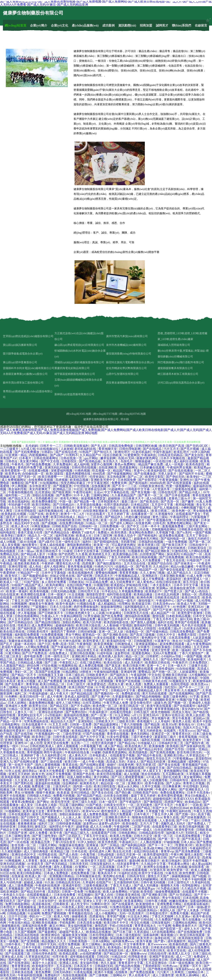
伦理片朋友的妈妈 (117, 505)
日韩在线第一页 (72, 458)
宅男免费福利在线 (37, 721)
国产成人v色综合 (197, 591)
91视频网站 (13, 811)
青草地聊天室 (108, 449)
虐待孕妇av (30, 771)
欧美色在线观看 (32, 690)
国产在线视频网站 (182, 693)
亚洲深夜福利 (74, 529)
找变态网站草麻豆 (73, 483)
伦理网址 (124, 604)
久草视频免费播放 (131, 591)
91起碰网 (34, 913)
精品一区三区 (135, 656)
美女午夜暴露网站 (138, 678)
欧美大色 (38, 774)
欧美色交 (53, 514)
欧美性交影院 (155, 477)
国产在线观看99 (185, 706)
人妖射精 (67, 449)
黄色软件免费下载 (30, 467)
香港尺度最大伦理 (30, 532)
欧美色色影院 (196, 464)
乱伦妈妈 (32, 446)
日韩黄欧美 (61, 904)
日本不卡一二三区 (130, 867)
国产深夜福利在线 (193, 746)
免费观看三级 (41, 786)
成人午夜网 (55, 697)
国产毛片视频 (190, 449)
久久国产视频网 (26, 932)
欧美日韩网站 (42, 505)
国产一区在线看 (19, 842)
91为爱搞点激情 (169, 889)
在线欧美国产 (120, 839)
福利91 (87, 542)
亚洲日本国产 (93, 817)
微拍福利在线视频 (138, 616)
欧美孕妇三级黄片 (14, 536)
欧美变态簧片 (193, 740)
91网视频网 (20, 604)
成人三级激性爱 (164, 975)
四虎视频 (62, 480)
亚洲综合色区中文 (24, 855)
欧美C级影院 (55, 474)
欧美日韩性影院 (105, 786)
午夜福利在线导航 (78, 910)
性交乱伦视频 (140, 923)
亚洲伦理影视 (18, 567)
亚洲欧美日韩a (174, 755)
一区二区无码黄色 (140, 805)
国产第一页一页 (169, 839)
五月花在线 (64, 966)
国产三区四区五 (70, 836)
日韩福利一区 (89, 526)
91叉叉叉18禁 (59, 724)
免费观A (104, 532)
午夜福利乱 (149, 455)
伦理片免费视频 (70, 944)
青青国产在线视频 (128, 681)
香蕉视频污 (145, 721)
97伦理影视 (82, 486)
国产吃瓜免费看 (112, 616)
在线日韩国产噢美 (80, 585)
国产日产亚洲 (163, 610)
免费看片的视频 (64, 796)
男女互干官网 (42, 619)
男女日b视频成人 (197, 796)
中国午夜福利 (163, 452)
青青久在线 (172, 817)
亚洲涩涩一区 (161, 734)
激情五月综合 (63, 619)
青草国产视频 (117, 916)
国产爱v (160, 941)
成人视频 (24, 786)
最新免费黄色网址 (18, 520)
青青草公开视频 (194, 783)
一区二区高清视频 (103, 867)
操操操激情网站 (112, 607)
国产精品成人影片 (33, 554)
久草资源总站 (196, 755)
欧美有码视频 (40, 591)
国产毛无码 (70, 858)
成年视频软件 (177, 941)
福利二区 (21, 693)
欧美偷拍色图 (179, 944)
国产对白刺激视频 (51, 628)
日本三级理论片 (179, 882)
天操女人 (133, 762)
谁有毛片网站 (70, 498)
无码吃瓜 (192, 833)
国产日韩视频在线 (144, 839)
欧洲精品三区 (63, 489)
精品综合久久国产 (64, 721)
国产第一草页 (43, 579)
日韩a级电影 (106, 855)
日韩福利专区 (180, 780)
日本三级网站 (10, 687)
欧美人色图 (134, 684)
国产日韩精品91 (64, 505)
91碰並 (68, 551)
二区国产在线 (141, 827)
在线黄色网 (143, 523)
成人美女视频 (11, 545)
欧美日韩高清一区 (132, 706)
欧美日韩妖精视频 (145, 557)
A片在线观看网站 (164, 932)
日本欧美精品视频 (179, 616)
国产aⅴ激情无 (118, 861)
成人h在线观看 (157, 498)
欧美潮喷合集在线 (18, 978)
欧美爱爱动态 (97, 684)
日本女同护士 (48, 901)
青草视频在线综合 (81, 913)
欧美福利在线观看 (103, 889)
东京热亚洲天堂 (40, 486)
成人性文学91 (80, 904)
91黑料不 (72, 455)
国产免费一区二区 (21, 920)
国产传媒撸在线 (110, 870)
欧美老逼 (63, 793)
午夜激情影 (85, 644)
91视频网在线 (68, 666)
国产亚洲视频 (30, 941)
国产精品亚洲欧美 (158, 551)
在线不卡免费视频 (59, 774)
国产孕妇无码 (176, 477)
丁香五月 (18, 601)
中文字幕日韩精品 (93, 960)
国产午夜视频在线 (160, 520)
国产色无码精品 (57, 864)
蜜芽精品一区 (92, 635)
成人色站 (36, 567)
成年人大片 (192, 929)
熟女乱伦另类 (123, 851)
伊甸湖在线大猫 (137, 585)
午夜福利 (80, 848)
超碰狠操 (114, 498)
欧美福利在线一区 (120, 641)
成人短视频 (132, 774)
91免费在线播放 (121, 907)
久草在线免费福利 (13, 548)
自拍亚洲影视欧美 (96, 511)
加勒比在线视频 (43, 495)
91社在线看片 (96, 514)
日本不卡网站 (51, 858)
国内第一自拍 (83, 786)
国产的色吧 (66, 554)
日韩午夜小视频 (156, 901)
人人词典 (99, 613)
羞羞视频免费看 (173, 526)
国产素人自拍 (104, 895)
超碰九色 (161, 703)
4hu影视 (74, 678)
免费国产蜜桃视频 (54, 913)
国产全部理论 (148, 480)
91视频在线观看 (53, 598)
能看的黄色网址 (148, 458)
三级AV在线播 (27, 542)
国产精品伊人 (114, 517)
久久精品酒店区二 (13, 669)
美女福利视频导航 (81, 926)
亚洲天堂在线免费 (57, 743)
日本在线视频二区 (36, 570)
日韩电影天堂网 (142, 709)
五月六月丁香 (150, 824)
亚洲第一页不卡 (191, 966)
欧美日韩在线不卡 (49, 551)
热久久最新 (109, 963)
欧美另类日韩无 (155, 950)
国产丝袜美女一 (186, 563)
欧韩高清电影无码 (111, 950)
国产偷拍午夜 (195, 743)
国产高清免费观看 (188, 851)
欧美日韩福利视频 (192, 827)
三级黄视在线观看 (185, 489)
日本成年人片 (112, 529)
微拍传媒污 (146, 601)
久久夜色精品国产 (124, 495)
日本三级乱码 (75, 675)
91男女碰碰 (92, 616)
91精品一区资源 (20, 709)
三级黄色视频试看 (96, 885)
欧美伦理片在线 (70, 901)
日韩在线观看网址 (46, 458)
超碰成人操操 (33, 882)
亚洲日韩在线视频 (83, 653)
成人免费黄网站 (43, 625)
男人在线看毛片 (140, 975)
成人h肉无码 (143, 799)
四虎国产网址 (174, 802)
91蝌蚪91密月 (101, 904)
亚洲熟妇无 (150, 576)
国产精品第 (153, 724)
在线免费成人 (59, 653)
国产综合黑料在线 (173, 659)
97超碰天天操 (156, 768)
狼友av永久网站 (129, 786)
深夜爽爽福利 (42, 650)
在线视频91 (89, 700)
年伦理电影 (191, 786)
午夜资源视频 (169, 480)
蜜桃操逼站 (64, 848)
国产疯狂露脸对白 (110, 563)
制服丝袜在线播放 (72, 845)
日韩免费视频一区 (113, 526)
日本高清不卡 (83, 966)
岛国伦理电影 (180, 684)
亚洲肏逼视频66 (147, 644)
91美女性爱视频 (118, 737)
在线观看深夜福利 (197, 904)
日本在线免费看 (65, 895)
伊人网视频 (20, 486)
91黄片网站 (13, 653)
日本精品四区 (140, 505)
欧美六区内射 (93, 622)
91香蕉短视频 (83, 972)
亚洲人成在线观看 (53, 545)
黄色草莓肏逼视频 (80, 567)
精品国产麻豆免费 (151, 464)
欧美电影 (173, 746)
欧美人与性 (62, 916)
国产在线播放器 (145, 474)
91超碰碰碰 (151, 548)
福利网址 (195, 762)
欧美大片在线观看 (54, 938)
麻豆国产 (104, 619)
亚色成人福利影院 (77, 697)
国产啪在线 (201, 712)
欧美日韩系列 (27, 610)
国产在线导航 (24, 734)
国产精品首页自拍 (60, 870)
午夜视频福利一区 (48, 734)
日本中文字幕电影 (54, 573)
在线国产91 (104, 882)
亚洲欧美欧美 (24, 659)
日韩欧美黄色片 (97, 675)
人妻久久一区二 (26, 712)
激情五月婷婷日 (199, 539)
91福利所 (45, 508)
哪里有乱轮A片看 (69, 563)
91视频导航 (101, 585)
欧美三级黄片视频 (110, 740)
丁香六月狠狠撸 (132, 724)
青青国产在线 (119, 718)
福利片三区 (46, 824)
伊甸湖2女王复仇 (94, 947)
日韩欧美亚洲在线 (152, 486)
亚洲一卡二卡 (156, 666)
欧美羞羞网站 (134, 901)
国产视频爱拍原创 (36, 576)
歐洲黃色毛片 (90, 783)
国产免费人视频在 (40, 669)
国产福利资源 (27, 628)
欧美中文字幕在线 (151, 873)
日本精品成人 (46, 700)
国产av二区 (136, 477)
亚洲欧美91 (136, 783)
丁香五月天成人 (121, 885)
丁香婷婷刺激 (142, 619)
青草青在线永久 (146, 926)
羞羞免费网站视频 (42, 703)
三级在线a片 (26, 700)
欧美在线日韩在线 (13, 632)
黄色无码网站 (140, 734)
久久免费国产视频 (168, 920)
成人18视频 (8, 542)
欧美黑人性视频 (121, 836)
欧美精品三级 (60, 851)
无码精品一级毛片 (124, 601)
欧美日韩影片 (151, 861)
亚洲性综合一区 (78, 771)
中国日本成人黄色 (129, 780)
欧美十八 (53, 601)
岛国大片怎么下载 (196, 728)
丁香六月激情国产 (192, 653)
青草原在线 (70, 765)
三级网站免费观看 (117, 709)
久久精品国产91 (91, 455)
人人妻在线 (167, 820)
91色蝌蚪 (12, 697)
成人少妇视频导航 (156, 780)
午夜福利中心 (166, 601)
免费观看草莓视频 (48, 929)
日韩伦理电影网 (130, 449)
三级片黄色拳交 (142, 737)
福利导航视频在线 (51, 511)
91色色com (171, 966)
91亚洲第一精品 (16, 455)
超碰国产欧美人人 (72, 932)
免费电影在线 (131, 693)
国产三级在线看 (52, 762)
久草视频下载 (166, 532)
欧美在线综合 (113, 663)
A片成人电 (28, 449)
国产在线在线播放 (181, 471)
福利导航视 (8, 715)
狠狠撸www (139, 954)
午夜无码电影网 (137, 700)
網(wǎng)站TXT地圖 (105, 414)
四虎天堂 (194, 858)
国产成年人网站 (136, 858)
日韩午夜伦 (13, 944)
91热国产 (86, 452)
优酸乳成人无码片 (173, 824)
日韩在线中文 (199, 545)
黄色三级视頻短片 (75, 780)
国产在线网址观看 (27, 762)
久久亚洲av (183, 916)
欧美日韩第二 (161, 511)
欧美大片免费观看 (52, 771)
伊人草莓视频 (27, 613)
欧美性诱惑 (119, 532)
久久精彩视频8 (12, 851)
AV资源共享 (36, 864)
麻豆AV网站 (58, 926)
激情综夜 (158, 616)
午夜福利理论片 (43, 520)
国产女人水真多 (189, 910)
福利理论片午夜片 (62, 827)
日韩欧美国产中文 (96, 690)
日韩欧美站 (77, 582)
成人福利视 (82, 464)
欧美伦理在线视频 (110, 774)
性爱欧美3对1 (185, 845)
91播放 (52, 554)
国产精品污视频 (38, 548)
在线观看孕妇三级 (165, 827)
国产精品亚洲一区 (116, 954)
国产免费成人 (197, 824)
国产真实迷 (113, 666)
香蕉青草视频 (129, 573)
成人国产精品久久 (180, 573)
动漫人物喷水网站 (80, 777)
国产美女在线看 (170, 765)
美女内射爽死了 (40, 489)
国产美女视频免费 (123, 910)
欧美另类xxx (200, 684)
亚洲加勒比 (86, 721)
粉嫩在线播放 (179, 901)
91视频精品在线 (32, 830)
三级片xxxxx (101, 910)
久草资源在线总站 (38, 957)
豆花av (98, 492)
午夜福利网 (139, 675)
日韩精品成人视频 (30, 663)
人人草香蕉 (30, 861)
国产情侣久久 (103, 452)
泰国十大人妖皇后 (45, 963)
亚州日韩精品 (81, 793)
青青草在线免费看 (118, 820)
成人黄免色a (146, 582)
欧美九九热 (129, 610)
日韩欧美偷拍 (162, 647)
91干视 (100, 687)
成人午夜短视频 (99, 601)
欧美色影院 (78, 557)
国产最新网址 (48, 932)
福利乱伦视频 (151, 740)
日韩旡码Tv (73, 811)
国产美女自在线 (103, 793)
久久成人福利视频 (72, 978)
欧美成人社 (84, 536)
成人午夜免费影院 (38, 740)
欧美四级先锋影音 (191, 938)
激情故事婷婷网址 (80, 545)
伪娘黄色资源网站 (115, 752)
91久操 (49, 882)
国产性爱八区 (174, 591)
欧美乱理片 (182, 452)
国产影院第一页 (171, 929)
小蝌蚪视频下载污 (193, 508)
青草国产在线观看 (187, 622)
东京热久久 (111, 461)
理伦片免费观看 (121, 814)
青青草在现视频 (118, 734)
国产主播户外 (101, 697)
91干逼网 (165, 926)
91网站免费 (81, 659)
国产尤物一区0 (186, 814)
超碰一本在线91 (26, 644)
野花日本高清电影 (27, 938)
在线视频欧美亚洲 (163, 700)
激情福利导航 (143, 625)
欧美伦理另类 (61, 802)
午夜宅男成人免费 (116, 703)
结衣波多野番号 (128, 864)
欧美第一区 (102, 545)
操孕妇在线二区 (166, 938)
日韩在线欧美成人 (42, 746)
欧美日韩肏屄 (75, 598)
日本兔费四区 (199, 663)
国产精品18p (127, 743)
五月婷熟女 (124, 929)
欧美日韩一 (73, 762)
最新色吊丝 (199, 780)
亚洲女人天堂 (93, 901)
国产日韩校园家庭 (45, 978)
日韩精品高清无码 (68, 882)
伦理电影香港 (138, 957)
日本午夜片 (142, 814)
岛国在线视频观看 (75, 975)
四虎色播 (46, 867)
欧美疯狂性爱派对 (13, 731)
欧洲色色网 (145, 598)
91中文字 (62, 557)
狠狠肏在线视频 (143, 817)
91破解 (96, 752)
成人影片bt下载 (11, 529)
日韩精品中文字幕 (123, 690)
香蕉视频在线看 (20, 728)
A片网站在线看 (199, 551)
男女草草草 (172, 690)
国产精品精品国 (82, 693)
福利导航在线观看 (120, 594)
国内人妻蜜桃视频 (48, 765)
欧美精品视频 (80, 480)
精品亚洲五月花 (88, 650)
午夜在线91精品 (20, 923)
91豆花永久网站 (139, 916)
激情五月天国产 (159, 876)
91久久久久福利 (107, 759)
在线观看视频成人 (40, 895)
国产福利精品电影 (134, 845)
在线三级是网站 (91, 663)
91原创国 (8, 910)
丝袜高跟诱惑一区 (49, 808)
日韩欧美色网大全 (78, 613)
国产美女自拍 (195, 455)
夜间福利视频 (185, 505)
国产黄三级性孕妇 (45, 836)
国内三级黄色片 (201, 944)
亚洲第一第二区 (86, 870)
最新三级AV (130, 502)
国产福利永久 (120, 675)
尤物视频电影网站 (164, 529)
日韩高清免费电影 (121, 446)
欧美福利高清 (59, 638)
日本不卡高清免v (199, 793)
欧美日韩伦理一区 (33, 697)
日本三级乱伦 (202, 954)
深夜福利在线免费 (35, 926)
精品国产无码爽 (133, 811)
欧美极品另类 (41, 842)
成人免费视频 (109, 647)
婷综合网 (33, 666)
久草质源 (118, 898)
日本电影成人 (99, 755)
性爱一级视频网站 (179, 486)
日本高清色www (164, 604)
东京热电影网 (117, 477)
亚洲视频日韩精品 (62, 876)
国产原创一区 (27, 901)
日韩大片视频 (39, 898)
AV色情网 (179, 607)
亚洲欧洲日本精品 (84, 656)
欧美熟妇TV (154, 591)
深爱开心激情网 (102, 464)
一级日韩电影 (90, 858)
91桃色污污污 (104, 567)
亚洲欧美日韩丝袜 (175, 675)
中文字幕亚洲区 (99, 483)
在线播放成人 (72, 539)
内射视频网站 (39, 455)
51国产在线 (36, 514)
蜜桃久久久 (151, 659)
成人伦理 (36, 743)
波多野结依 (123, 653)
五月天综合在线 (135, 563)
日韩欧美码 (25, 827)
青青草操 (32, 684)
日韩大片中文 (167, 635)
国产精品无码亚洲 (153, 762)
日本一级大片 (177, 666)
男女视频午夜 (161, 718)
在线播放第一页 (142, 514)
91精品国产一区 (192, 554)
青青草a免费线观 (23, 802)
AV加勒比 (154, 898)
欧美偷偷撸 (157, 746)
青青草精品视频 (64, 889)
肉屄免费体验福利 (87, 607)
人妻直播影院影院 (81, 548)
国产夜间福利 (139, 483)
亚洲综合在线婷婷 (51, 712)
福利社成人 (132, 740)
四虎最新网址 (129, 467)
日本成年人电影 (46, 805)
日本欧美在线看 (23, 972)
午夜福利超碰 (39, 693)
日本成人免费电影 (57, 873)
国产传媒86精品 (157, 632)
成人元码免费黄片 (123, 582)
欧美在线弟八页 (136, 746)
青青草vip (167, 851)
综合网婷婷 (70, 783)
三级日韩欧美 (21, 969)
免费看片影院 (187, 635)
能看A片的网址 (34, 529)
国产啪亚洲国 (62, 492)
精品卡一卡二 (110, 610)
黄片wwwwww (158, 944)
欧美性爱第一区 (178, 870)
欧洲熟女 (124, 628)
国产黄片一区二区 (151, 495)
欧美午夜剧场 (155, 783)
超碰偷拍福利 (163, 799)
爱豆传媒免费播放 (104, 749)
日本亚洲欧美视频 (173, 576)
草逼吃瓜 (131, 588)
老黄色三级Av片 (180, 498)
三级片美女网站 (197, 526)
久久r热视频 (179, 867)
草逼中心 (140, 471)
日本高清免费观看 (188, 836)
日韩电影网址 (11, 724)
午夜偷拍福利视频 (106, 672)
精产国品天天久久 (21, 498)
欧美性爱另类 (185, 830)
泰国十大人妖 (57, 768)
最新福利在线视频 (77, 715)
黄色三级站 (161, 517)
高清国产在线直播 (48, 672)
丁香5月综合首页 (64, 842)
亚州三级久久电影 (85, 802)
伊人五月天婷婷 (20, 619)
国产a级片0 (46, 542)
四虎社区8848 (179, 808)
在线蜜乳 (170, 731)
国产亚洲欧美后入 (192, 789)
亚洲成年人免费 (16, 706)
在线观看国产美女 (189, 514)
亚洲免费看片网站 (170, 904)
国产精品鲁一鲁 (85, 502)
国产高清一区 (170, 502)
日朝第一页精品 (197, 749)
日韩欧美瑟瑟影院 (56, 947)
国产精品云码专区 (151, 749)
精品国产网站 (123, 471)
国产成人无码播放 (147, 885)
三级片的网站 (69, 610)
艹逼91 (195, 820)
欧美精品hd (193, 802)
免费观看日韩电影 (81, 768)
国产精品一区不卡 (24, 675)
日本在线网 (153, 728)
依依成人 (94, 848)
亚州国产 (145, 610)
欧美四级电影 (139, 752)
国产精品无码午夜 (33, 892)
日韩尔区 (103, 957)
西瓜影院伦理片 (77, 477)
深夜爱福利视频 (62, 471)
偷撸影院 (18, 483)
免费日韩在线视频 (13, 799)
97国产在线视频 (94, 734)
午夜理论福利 (83, 492)
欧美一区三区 (164, 836)
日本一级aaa (26, 551)
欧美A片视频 (27, 681)
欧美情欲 (147, 892)
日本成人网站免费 (73, 601)
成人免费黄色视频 (18, 650)
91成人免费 (195, 576)
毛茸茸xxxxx (187, 731)
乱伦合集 (143, 529)
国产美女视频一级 (144, 492)
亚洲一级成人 (143, 830)
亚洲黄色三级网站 (48, 920)
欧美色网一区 (182, 511)
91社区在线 (8, 873)
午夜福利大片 (94, 820)
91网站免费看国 (36, 638)
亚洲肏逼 (93, 845)
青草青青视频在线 (167, 709)
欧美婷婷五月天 (100, 554)
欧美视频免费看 (76, 681)
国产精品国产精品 (90, 796)
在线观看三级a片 (170, 628)
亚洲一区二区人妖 (111, 632)
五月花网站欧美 (173, 774)
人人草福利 (163, 721)
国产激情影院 (153, 802)
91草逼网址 (114, 613)
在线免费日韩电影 (72, 523)
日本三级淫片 (76, 684)
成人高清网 (116, 678)
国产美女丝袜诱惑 (173, 548)
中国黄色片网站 (113, 848)
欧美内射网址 (56, 585)
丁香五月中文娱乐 (96, 836)
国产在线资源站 (20, 963)
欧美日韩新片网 (134, 666)
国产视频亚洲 (63, 486)
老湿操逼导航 (172, 728)
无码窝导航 (129, 542)
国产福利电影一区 (173, 539)
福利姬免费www (124, 941)
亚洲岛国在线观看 (107, 969)
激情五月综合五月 (159, 759)
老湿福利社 (174, 579)
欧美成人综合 (42, 969)
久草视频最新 (15, 889)
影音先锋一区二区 (24, 845)
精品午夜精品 (30, 687)
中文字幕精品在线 (117, 492)
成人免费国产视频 (14, 560)
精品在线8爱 (33, 749)
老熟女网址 (20, 898)
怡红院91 (171, 687)
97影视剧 (126, 625)
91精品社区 (119, 957)
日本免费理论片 (64, 508)
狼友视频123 (170, 935)
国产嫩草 (188, 502)
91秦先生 (172, 873)
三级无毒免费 (127, 889)
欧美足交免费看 (139, 650)
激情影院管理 (96, 594)
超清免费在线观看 (172, 536)
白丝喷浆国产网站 (153, 554)
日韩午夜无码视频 (167, 625)
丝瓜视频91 (86, 895)
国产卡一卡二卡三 (161, 845)
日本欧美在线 (172, 740)
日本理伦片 (8, 907)
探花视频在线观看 (123, 938)
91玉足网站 (123, 715)
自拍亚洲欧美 (108, 467)
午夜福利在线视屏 (48, 885)
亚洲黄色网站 (142, 653)
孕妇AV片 (34, 799)
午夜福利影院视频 (30, 975)
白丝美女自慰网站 (197, 628)
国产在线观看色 (123, 904)
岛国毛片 (127, 461)
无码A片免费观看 (165, 653)
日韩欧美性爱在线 (114, 551)
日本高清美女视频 (90, 923)
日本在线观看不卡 (35, 724)
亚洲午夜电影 (189, 678)
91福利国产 (128, 647)
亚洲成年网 (129, 672)
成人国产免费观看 (50, 681)
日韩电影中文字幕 (138, 489)
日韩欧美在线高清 (167, 598)
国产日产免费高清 (35, 653)
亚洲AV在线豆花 (173, 715)
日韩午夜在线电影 (66, 737)
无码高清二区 (62, 740)
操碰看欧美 (80, 916)
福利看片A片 (175, 833)
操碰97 (112, 765)
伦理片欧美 (60, 957)
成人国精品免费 (85, 619)
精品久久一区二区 (41, 536)
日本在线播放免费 (42, 557)
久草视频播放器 (152, 687)
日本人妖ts (188, 842)
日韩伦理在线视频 (84, 467)
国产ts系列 (184, 532)
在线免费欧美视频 (41, 480)
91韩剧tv (48, 452)
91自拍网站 (9, 867)
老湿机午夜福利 (13, 647)
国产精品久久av (32, 718)
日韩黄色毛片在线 (136, 613)
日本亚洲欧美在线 (45, 709)
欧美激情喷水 (146, 904)
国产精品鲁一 (117, 960)
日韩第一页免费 (81, 724)
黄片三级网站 (92, 944)
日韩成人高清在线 (114, 669)
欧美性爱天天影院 (94, 861)
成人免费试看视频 (91, 666)
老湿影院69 (203, 759)
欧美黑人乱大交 (180, 954)
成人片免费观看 (154, 579)
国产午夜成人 (11, 947)
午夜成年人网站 (167, 789)
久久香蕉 (82, 554)
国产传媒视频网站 (120, 474)
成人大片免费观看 (149, 560)
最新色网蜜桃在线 (78, 474)
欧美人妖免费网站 (116, 892)
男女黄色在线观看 (28, 910)
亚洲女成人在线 (13, 957)
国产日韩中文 (30, 817)
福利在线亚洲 (127, 749)
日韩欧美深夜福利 (77, 446)
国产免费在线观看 (142, 972)
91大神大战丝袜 (70, 641)
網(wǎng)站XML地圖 (79, 414)
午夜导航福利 (75, 588)
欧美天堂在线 (177, 950)
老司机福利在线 (86, 449)
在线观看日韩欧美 (120, 830)
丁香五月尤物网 (163, 916)
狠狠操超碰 (143, 461)
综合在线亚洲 (10, 594)
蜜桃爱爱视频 (135, 777)
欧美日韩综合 (170, 879)
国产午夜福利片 (131, 802)
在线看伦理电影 (121, 712)
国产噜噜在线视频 (161, 969)
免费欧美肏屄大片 (185, 926)
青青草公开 (85, 508)
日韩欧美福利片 (95, 808)
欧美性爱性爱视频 (171, 796)
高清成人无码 (116, 762)
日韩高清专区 (136, 876)
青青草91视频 (62, 789)
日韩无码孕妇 (63, 972)
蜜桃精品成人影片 (133, 520)
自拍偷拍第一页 (33, 474)
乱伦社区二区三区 (33, 879)
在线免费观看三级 (84, 873)
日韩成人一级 (88, 950)
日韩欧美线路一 (80, 941)
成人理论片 (74, 511)
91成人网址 (59, 548)
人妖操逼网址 (189, 672)
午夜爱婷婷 (8, 573)
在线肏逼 (18, 876)
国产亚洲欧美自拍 (116, 635)
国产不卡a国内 (81, 706)
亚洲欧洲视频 (99, 938)
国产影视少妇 (78, 938)
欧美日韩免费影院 (35, 777)
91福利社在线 (128, 873)
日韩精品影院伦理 (152, 833)
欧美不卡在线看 (69, 700)
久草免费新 (57, 777)
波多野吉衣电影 (91, 709)
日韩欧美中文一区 (51, 588)
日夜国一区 (32, 539)
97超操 (135, 892)
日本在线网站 (91, 669)
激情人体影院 (194, 855)
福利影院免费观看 (27, 635)
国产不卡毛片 (164, 805)
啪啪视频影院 (54, 830)
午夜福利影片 (99, 712)
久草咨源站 (142, 932)
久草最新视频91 (123, 697)
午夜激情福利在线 (94, 678)
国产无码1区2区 (197, 446)
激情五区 (41, 827)
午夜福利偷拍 (10, 817)
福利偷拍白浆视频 (128, 579)
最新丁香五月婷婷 (144, 796)
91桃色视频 (83, 471)
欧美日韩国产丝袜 (81, 687)
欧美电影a (115, 947)
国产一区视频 (51, 799)
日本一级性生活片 (68, 542)
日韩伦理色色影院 (45, 954)
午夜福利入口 (129, 842)
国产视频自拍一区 (107, 693)
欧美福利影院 (157, 471)
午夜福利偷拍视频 (75, 799)
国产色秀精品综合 (57, 532)
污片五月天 (171, 449)
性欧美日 (24, 625)
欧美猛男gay (202, 467)
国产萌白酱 (124, 793)
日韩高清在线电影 (27, 935)
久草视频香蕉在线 (13, 752)
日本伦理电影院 (26, 511)
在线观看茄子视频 (123, 755)
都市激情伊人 (111, 811)
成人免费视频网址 (14, 480)
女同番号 (144, 647)
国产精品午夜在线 (150, 755)
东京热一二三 (81, 743)
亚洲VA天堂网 (138, 960)
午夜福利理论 (180, 517)
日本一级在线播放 (182, 963)
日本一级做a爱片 (199, 907)
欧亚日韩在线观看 (193, 935)
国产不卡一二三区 (125, 486)
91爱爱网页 (132, 455)
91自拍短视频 (186, 669)
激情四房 (101, 926)
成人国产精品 (114, 746)
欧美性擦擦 (187, 873)
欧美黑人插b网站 (188, 975)
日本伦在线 (80, 851)
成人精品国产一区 (163, 613)
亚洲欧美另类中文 (103, 480)
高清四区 (54, 892)
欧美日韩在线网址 (198, 557)
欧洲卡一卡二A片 (73, 514)
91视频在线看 (87, 604)
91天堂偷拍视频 (81, 638)
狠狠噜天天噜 (170, 885)
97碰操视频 (172, 842)
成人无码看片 (134, 663)
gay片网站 (91, 458)
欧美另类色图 (108, 842)
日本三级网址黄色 (18, 836)
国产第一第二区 (200, 542)
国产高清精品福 (90, 461)
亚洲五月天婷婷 (20, 774)
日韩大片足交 (143, 836)
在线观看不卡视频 (195, 892)
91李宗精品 (134, 848)
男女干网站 (73, 635)
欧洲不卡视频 (104, 972)
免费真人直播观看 (156, 684)
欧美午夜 (57, 833)
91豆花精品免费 (97, 582)
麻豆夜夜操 (16, 950)
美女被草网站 (193, 777)
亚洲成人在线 (69, 963)
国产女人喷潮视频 (101, 681)
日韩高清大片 (104, 576)
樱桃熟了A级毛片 (84, 532)
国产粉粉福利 (148, 536)
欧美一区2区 (110, 520)
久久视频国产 (191, 690)
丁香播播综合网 (60, 839)
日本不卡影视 (32, 947)
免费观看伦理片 (129, 638)
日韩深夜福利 (161, 923)
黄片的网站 (102, 777)
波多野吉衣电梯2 (77, 628)
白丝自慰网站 (164, 830)
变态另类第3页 (146, 765)
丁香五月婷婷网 (119, 557)
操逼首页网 (53, 718)
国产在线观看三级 (18, 954)
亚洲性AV (187, 480)
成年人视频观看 (68, 746)
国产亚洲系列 (83, 789)
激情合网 (57, 570)
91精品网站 (70, 672)
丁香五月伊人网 (163, 814)
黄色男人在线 (182, 721)
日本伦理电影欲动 (108, 768)
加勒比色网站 (72, 622)
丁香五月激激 (57, 678)
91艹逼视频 (62, 731)
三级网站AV (119, 975)
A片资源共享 (161, 489)
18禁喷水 (86, 672)
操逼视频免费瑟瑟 (94, 498)
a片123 (137, 715)
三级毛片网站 (48, 845)
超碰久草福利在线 (129, 771)
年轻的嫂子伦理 (20, 505)
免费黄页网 (119, 483)
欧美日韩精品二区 (53, 684)
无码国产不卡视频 (42, 960)
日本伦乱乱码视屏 (167, 594)
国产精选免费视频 (39, 464)
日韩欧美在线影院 (191, 529)
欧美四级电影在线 (117, 622)
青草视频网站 (142, 508)
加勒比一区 (190, 594)
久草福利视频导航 (123, 598)
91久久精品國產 (86, 579)
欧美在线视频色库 (81, 573)
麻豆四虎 (72, 830)
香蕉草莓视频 (188, 737)
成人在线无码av (82, 898)
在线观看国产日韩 (104, 833)
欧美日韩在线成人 (64, 517)
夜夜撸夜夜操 (27, 824)
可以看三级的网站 (72, 805)
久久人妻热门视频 (153, 573)
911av (24, 746)
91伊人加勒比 (87, 842)
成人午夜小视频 (94, 762)
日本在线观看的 (20, 814)
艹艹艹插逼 (93, 529)
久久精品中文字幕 (154, 864)
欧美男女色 (13, 474)
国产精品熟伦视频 (128, 966)
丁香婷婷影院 (152, 966)
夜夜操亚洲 (102, 898)
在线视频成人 (140, 511)
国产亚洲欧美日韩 (155, 895)
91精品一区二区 (97, 523)
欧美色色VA (23, 579)
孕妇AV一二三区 (41, 916)
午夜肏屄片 (180, 663)
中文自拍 (154, 675)
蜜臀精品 (144, 672)
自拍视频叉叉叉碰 (51, 675)
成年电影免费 (33, 656)
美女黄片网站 (29, 461)
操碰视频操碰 (181, 876)
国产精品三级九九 (77, 833)
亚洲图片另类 (48, 610)
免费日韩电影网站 (18, 904)
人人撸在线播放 (151, 842)
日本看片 (26, 458)
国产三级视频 (99, 975)
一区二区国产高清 (75, 929)
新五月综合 (191, 582)
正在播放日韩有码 (56, 749)
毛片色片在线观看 (194, 625)
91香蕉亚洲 (147, 588)
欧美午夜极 (145, 941)
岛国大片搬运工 (121, 539)
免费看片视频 (180, 913)
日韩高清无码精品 (171, 455)
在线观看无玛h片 (61, 560)
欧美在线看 (101, 839)
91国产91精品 (193, 641)
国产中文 (133, 526)
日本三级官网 (103, 536)
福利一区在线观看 (123, 731)
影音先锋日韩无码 (190, 752)
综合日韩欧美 (113, 455)
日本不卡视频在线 (173, 458)
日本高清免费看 (180, 638)
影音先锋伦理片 (142, 703)
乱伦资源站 (43, 492)
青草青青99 (55, 811)
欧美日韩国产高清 (172, 446)
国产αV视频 (185, 601)
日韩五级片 (142, 712)
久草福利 (88, 882)
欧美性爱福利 (165, 669)
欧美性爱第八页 (94, 641)
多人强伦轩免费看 (54, 582)
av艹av (67, 659)
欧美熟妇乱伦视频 (14, 514)
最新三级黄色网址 (176, 697)
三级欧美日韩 (126, 721)
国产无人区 (99, 446)
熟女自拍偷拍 (151, 774)
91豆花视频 (77, 594)
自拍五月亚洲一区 (129, 855)
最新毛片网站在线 (45, 814)
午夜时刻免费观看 (187, 520)
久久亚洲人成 (24, 780)
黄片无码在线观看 (155, 693)
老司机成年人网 (100, 851)
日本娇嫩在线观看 (153, 467)
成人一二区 (184, 957)
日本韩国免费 (127, 480)
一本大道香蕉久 (161, 585)
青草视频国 (35, 752)
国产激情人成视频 (143, 622)
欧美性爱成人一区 (197, 579)
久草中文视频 (151, 786)
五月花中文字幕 (163, 505)
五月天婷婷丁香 (119, 514)
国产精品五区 (60, 706)
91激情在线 (179, 551)
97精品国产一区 (147, 570)
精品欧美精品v (148, 910)
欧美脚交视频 (51, 539)
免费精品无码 (10, 554)
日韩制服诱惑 (143, 641)
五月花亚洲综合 (156, 963)
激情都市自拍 (78, 879)
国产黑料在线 (24, 783)
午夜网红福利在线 (179, 811)
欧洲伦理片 (123, 452)
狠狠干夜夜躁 (46, 793)
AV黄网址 (81, 867)
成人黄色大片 (78, 755)
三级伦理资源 (72, 734)
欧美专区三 (13, 576)
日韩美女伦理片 (115, 805)
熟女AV (177, 641)
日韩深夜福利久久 (103, 864)
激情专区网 (115, 588)
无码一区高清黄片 (132, 913)
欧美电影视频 (11, 777)
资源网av (163, 588)
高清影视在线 (42, 904)
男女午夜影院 (172, 898)
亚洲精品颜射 (177, 762)
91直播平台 (163, 641)
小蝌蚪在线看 (132, 659)
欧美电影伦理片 (43, 966)
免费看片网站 (84, 560)
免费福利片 (53, 975)
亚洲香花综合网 (96, 489)
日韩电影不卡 (161, 607)
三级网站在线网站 (185, 923)
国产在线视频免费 (190, 932)
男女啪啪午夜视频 (80, 969)
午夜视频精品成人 (128, 576)
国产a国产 (57, 455)
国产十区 (183, 820)
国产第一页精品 (64, 650)
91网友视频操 (41, 526)
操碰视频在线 (11, 926)
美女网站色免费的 (142, 532)
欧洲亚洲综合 (51, 935)
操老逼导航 (101, 789)
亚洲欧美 (38, 728)
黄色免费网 (43, 972)
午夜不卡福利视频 (194, 879)
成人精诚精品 (107, 604)
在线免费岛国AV (23, 808)
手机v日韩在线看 (121, 926)
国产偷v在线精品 (102, 771)
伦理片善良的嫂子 (104, 743)
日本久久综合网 (61, 607)
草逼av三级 (113, 659)
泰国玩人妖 (168, 910)
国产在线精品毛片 (80, 728)
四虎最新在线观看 (183, 960)
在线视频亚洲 (101, 486)
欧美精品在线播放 (99, 932)
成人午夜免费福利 (199, 644)
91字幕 (195, 697)
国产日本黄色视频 (102, 780)
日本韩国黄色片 (109, 502)
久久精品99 (161, 567)
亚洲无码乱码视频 (57, 467)
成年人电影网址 (55, 567)
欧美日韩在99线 (97, 907)
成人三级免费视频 (21, 885)
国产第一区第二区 (134, 969)
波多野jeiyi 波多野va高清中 (102, 824)
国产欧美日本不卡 (175, 545)
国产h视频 (199, 876)
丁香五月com (82, 839)
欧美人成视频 (201, 870)
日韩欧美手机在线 (155, 681)
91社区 (78, 489)
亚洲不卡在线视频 (13, 796)
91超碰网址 (116, 489)
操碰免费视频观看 (168, 892)
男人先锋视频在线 (64, 950)
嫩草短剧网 (108, 458)
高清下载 (204, 814)
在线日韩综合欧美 (169, 582)
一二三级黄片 (10, 449)
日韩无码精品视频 (64, 591)
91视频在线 (94, 892)
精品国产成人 (35, 585)
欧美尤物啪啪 (161, 712)
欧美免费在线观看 (141, 669)
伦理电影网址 (191, 885)
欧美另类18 (145, 938)
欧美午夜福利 (66, 604)
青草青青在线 (21, 966)
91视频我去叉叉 (180, 681)
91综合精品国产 (97, 598)
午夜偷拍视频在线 (21, 492)
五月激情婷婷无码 (126, 882)
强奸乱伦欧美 (172, 777)
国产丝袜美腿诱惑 (194, 817)
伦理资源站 (97, 477)
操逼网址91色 (112, 944)
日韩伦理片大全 (89, 591)
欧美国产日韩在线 (141, 920)
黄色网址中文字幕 (154, 638)
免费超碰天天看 (105, 728)
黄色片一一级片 (106, 560)
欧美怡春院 (130, 824)
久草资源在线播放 (90, 505)
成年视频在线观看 (83, 957)
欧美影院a (117, 585)
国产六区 (45, 644)
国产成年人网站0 (122, 523)
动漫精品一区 (125, 567)
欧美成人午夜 (187, 604)
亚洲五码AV (196, 607)
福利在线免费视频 (33, 678)
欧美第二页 (40, 839)
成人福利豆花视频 (186, 461)
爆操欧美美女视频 (75, 935)
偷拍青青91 (30, 545)
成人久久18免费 (101, 827)
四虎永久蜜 (116, 684)
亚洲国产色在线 (84, 774)
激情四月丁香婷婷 (64, 632)
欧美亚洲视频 (104, 644)
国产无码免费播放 (27, 452)
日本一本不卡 (151, 526)
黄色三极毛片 (105, 548)
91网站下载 (53, 690)
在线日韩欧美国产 (173, 907)
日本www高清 (72, 690)
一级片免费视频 (177, 542)
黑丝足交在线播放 (186, 610)
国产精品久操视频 (67, 669)
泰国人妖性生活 (35, 870)
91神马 (19, 638)
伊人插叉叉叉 (153, 771)
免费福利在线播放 (93, 830)
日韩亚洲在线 (74, 570)
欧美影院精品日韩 (129, 548)
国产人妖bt (174, 783)
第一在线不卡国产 (21, 765)
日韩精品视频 (17, 913)
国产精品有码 (123, 879)
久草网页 (178, 972)
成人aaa (75, 947)
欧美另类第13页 (149, 545)
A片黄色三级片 (53, 910)
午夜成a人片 (50, 616)
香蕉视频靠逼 (27, 907)
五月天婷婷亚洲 (100, 879)
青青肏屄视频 (64, 579)
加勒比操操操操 (70, 814)
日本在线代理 (56, 728)
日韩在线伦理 (168, 492)
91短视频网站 (50, 483)
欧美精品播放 (143, 594)
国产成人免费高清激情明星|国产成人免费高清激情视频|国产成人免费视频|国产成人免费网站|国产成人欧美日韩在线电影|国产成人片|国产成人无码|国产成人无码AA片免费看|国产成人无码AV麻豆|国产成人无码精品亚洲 (106, 431)
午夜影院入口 (69, 663)
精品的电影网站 (84, 740)
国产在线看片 (15, 684)
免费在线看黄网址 (173, 793)
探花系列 (129, 529)
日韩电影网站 (128, 833)
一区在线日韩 (162, 461)
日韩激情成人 (124, 644)
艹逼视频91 (40, 607)
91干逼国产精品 (140, 808)
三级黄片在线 (198, 666)
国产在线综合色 (67, 452)
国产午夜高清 (192, 839)
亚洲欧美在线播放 (45, 923)
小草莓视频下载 (92, 746)
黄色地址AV (187, 724)
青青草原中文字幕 (131, 963)
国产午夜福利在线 (64, 647)
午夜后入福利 (118, 808)
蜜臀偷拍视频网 (107, 573)
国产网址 (43, 802)
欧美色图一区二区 (106, 706)
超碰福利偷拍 (65, 625)
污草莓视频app (183, 759)
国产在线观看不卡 (112, 700)
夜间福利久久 (116, 687)
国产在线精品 (153, 449)
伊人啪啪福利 (113, 901)
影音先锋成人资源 (136, 947)
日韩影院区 (70, 461)
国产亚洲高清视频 (163, 752)
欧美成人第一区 (36, 876)
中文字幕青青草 (135, 944)
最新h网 (135, 861)
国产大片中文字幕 (93, 737)
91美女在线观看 (105, 638)
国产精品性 (100, 731)
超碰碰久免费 (40, 517)
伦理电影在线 (48, 855)
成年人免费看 (39, 833)
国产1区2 (118, 777)
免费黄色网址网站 (180, 523)
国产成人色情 (69, 855)
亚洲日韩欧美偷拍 (104, 628)
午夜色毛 (18, 464)
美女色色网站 (90, 610)
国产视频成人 (51, 817)
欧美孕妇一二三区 (199, 477)
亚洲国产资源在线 (162, 957)
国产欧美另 (144, 567)
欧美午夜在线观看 (160, 706)
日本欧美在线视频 (163, 947)
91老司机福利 (142, 452)
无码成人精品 (96, 588)
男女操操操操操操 (81, 759)
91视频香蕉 (136, 551)
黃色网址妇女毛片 (30, 715)
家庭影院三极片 (166, 737)
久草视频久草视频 (198, 774)
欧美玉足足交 (18, 557)
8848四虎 (99, 474)
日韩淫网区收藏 (147, 446)
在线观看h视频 (39, 471)
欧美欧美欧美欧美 (27, 563)
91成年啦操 (105, 653)
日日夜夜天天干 (134, 498)
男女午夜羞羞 (182, 718)
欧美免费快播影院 (45, 502)
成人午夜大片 (60, 693)
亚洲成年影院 (72, 885)
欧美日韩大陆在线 (89, 625)
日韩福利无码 (104, 966)
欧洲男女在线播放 (157, 867)
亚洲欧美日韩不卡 (118, 817)
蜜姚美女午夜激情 (42, 604)
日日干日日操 (18, 916)
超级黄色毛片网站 (147, 539)
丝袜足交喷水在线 (63, 576)
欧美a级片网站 (154, 848)
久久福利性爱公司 (54, 755)
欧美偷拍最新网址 (102, 929)
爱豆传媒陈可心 (97, 718)
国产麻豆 (45, 789)
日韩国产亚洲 (18, 833)
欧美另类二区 (70, 861)
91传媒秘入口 (147, 743)
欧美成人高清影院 (146, 929)
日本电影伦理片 (157, 913)
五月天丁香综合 (197, 536)
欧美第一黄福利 (17, 591)
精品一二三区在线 (91, 517)
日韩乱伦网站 (182, 647)
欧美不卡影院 (202, 721)
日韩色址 (12, 461)
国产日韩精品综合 (21, 622)
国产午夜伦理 (35, 601)
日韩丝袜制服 (88, 632)
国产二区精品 (110, 845)
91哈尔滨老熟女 (11, 539)
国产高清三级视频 (143, 635)
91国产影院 (32, 582)
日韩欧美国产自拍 (65, 526)
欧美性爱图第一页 (14, 471)
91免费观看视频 (53, 635)
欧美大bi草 (170, 724)
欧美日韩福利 (172, 861)
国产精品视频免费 (122, 570)
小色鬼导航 (88, 855)
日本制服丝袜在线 (89, 876)
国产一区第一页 (102, 715)
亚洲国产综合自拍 (160, 563)
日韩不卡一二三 (51, 446)
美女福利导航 (90, 963)
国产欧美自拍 (150, 502)
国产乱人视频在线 (167, 508)
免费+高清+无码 (64, 644)
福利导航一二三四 (18, 495)
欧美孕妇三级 (42, 737)
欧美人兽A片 (21, 526)
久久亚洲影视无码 (120, 799)
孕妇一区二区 (88, 647)
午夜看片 (182, 805)
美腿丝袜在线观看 (21, 641)
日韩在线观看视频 (135, 870)
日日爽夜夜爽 (172, 786)
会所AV (23, 517)
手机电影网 (106, 579)
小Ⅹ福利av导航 (171, 656)
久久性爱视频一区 (24, 508)
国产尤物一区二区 (165, 672)
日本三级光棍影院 (129, 935)
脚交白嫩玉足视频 (24, 588)
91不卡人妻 (82, 495)
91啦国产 (18, 585)
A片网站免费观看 (38, 647)
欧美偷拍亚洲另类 (183, 588)
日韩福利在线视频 (151, 542)
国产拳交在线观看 (173, 570)
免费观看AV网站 (38, 950)
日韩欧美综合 (197, 548)
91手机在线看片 (96, 570)
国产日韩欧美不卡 (51, 613)
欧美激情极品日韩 (126, 554)
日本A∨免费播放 (101, 920)
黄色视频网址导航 (176, 771)
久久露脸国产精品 (13, 666)
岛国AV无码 (127, 458)
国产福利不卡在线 (192, 474)
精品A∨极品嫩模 (183, 567)
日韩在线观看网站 (27, 616)
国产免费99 (64, 495)
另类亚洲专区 (80, 749)
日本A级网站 (102, 941)
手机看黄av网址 (179, 864)
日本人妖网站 (18, 703)
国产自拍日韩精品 (180, 768)
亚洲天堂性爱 (161, 650)
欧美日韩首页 (191, 598)
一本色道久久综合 (13, 895)
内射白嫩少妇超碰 (138, 517)
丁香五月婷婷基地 (150, 731)
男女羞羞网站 (97, 557)
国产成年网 (85, 576)
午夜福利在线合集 (77, 752)
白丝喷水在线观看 (145, 820)
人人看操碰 (111, 625)
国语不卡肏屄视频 (196, 861)
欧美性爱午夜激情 (191, 613)
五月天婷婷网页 (198, 570)
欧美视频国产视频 (18, 737)
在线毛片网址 (140, 718)
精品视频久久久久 (54, 941)
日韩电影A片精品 (39, 796)
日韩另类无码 (79, 864)
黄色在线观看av (49, 907)
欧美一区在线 (28, 867)
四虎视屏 (89, 563)
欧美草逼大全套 (34, 811)
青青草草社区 (182, 734)
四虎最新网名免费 (96, 539)
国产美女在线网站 (132, 759)
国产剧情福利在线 (106, 542)
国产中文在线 (50, 461)
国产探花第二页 (73, 718)
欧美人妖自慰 (196, 715)
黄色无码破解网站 (147, 879)
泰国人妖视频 (50, 861)
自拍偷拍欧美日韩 (69, 520)
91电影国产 (195, 560)
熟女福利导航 (18, 489)
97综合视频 (127, 560)
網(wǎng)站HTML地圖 (133, 414)
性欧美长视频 (27, 789)
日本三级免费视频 (27, 858)
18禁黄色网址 (21, 607)
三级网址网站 (100, 495)
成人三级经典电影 (36, 851)
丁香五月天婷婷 (112, 858)
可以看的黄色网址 (124, 545)
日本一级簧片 (57, 594)
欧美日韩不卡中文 (117, 923)
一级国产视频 (202, 532)
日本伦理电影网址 (102, 935)
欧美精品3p (185, 947)
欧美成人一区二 (11, 582)
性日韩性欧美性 (177, 848)
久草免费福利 (63, 464)
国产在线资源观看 (179, 483)
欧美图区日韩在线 (113, 650)
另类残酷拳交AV (47, 498)
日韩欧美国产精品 (33, 820)
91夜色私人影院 (73, 907)
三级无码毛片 (62, 786)
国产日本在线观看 (178, 495)
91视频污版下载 (188, 700)
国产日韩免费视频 (172, 557)
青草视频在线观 (134, 768)
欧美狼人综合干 (126, 536)
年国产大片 (161, 808)
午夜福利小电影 (106, 508)
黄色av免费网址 (126, 464)
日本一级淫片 (109, 802)
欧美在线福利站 (20, 502)
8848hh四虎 (158, 483)
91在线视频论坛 (48, 449)
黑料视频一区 (18, 960)
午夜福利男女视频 (180, 467)
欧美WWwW (91, 811)
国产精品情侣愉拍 (48, 622)
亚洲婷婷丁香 (30, 755)
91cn (159, 817)
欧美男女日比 (39, 706)
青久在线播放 (192, 920)
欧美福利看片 (197, 659)
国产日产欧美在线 (39, 889)
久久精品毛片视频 (194, 889)
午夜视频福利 (69, 709)
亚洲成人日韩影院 (144, 628)
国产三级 (51, 663)
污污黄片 (163, 972)
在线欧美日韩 (159, 960)
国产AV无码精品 (181, 895)
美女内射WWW (192, 709)
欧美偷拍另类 (136, 898)
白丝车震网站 (92, 703)
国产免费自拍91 (77, 712)
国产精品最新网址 (106, 724)
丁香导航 (29, 944)
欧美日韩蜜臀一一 (51, 477)
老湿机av (199, 718)
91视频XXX (97, 799)
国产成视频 (50, 523)
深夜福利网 (146, 789)
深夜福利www (185, 969)
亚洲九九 (6, 762)
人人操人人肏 (72, 817)
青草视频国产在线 (195, 765)
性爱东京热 (91, 520)
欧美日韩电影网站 (30, 873)
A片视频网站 (198, 675)
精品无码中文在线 (27, 523)
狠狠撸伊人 (56, 820)
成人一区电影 (175, 464)
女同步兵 (60, 969)
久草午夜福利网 (46, 641)
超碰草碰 (82, 827)
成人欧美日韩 (158, 858)
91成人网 (125, 508)
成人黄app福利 (202, 864)
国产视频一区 (178, 703)
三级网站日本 (195, 972)
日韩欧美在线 (120, 511)
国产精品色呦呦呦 (149, 697)
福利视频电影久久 (137, 607)
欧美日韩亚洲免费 (54, 687)
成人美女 (27, 805)
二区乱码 (133, 687)
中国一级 (66, 502)
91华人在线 (54, 529)
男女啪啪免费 (202, 511)
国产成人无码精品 (123, 789)
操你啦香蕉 (197, 867)
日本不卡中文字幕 (186, 585)
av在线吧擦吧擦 (91, 954)
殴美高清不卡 (107, 873)
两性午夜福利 (53, 752)
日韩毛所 (159, 523)
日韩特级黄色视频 (69, 824)
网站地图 (91, 433)
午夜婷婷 (48, 563)
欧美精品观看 (69, 954)
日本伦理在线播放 (40, 731)
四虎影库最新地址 (24, 848)
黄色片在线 (13, 570)
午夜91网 (177, 855)
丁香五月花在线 (174, 560)
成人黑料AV (134, 950)
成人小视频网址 (106, 913)
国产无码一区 (27, 477)
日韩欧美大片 (105, 721)
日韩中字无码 (21, 839)
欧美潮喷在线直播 (33, 594)
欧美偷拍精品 (38, 560)
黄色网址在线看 (114, 876)
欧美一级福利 (182, 650)
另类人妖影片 (168, 474)
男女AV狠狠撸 (25, 793)
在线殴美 (122, 972)
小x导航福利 (53, 715)
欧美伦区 (205, 923)
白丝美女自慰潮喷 (117, 796)
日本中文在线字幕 (87, 551)
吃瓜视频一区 (102, 471)
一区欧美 (196, 805)
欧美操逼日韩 (142, 604)
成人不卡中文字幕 (33, 759)
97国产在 (121, 920)
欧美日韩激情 (57, 879)
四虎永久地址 (182, 712)
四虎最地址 (97, 916)
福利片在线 (165, 622)
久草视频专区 (165, 514)
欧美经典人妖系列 (111, 656)
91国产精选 (94, 805)
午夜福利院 (46, 848)
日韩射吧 (153, 656)
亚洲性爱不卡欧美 (48, 780)
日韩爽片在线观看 (27, 598)
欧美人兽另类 (60, 898)
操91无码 (186, 619)
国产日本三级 (123, 932)
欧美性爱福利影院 (156, 855)
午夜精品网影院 (72, 616)
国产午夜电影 (57, 759)
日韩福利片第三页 (171, 743)
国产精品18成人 (190, 492)
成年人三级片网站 (69, 703)
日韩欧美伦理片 (38, 632)
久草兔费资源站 (67, 960)
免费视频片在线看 (75, 920)
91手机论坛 (109, 591)
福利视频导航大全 (146, 907)
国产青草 (32, 483)
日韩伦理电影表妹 (48, 659)
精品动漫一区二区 (113, 783)
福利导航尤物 (65, 536)
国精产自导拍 (175, 749)
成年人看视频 (63, 867)
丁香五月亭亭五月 (166, 619)
